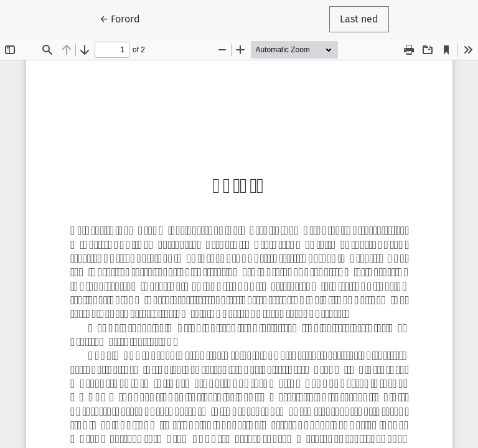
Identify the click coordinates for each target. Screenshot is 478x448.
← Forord (125, 18)
